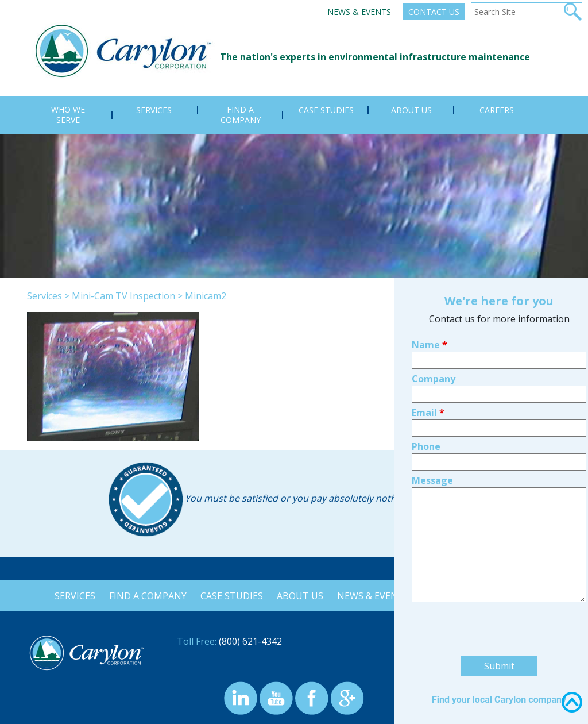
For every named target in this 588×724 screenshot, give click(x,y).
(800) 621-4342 (250, 641)
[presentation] (499, 545)
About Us (300, 596)
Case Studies (231, 596)
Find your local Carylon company (499, 613)
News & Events (359, 12)
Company (434, 292)
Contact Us (434, 12)
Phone (426, 360)
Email (428, 326)
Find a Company (146, 596)
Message (432, 394)
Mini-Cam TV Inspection (123, 296)
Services (45, 296)
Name (430, 259)
